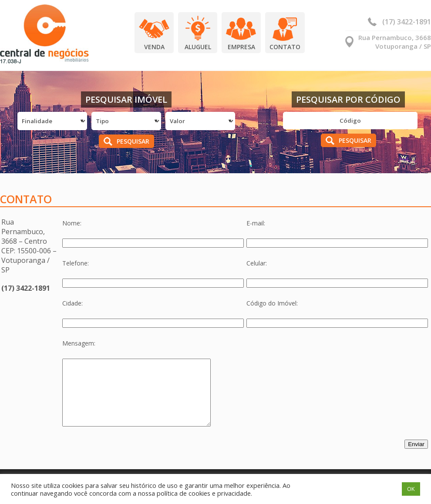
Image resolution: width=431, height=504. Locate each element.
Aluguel (198, 47)
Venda (154, 47)
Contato (285, 47)
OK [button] (411, 489)
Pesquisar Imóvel (126, 99)
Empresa (241, 47)
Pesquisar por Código (348, 99)
